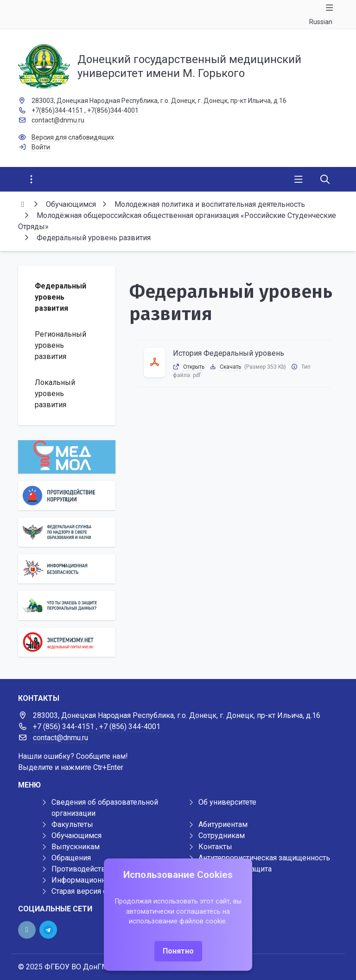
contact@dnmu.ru (58, 120)
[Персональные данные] (67, 605)
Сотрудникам (222, 836)
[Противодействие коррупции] (67, 496)
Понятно (178, 951)
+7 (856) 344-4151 (64, 727)
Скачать (230, 367)
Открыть (194, 367)
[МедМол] (67, 457)
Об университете (227, 802)
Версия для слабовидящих (73, 137)
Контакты (215, 847)
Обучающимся (76, 836)
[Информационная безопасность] (67, 569)
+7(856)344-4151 (57, 110)
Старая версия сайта (86, 891)
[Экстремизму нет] (67, 642)
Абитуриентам (223, 824)
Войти (41, 147)
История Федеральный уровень (229, 353)
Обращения (71, 858)
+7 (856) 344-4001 (130, 727)
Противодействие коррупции (102, 869)
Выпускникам (76, 847)
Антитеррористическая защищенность (264, 858)
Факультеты (72, 824)
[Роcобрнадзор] (67, 532)
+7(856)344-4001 (113, 110)
